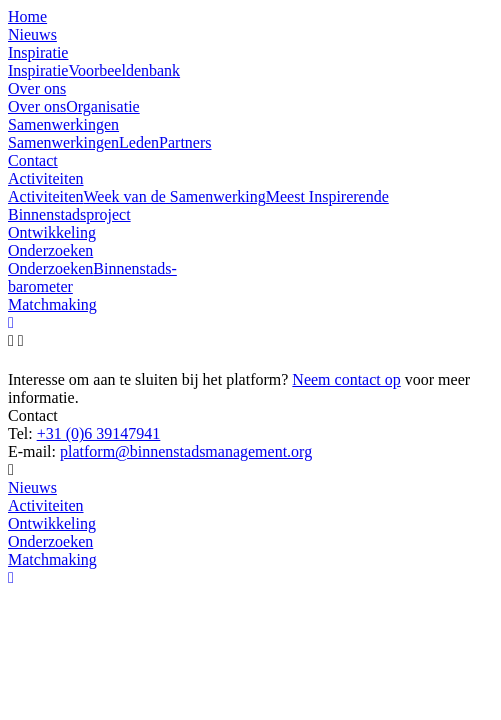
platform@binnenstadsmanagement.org (186, 451)
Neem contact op (346, 379)
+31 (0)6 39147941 (99, 433)
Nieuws (32, 487)
